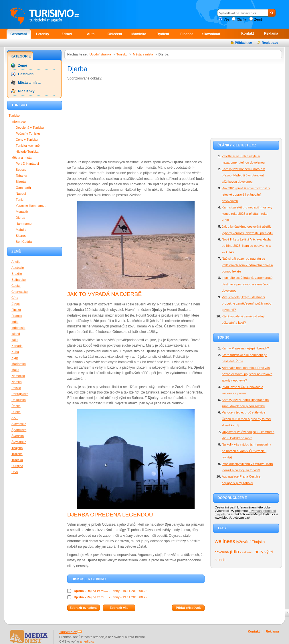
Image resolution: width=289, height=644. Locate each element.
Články (242, 19)
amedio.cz (87, 641)
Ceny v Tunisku (27, 140)
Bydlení (163, 34)
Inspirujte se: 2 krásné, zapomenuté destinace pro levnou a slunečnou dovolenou (247, 284)
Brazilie (17, 274)
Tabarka (21, 176)
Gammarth (23, 188)
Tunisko (122, 54)
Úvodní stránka (100, 54)
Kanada (17, 346)
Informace (19, 122)
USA (15, 472)
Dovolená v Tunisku (30, 128)
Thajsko (258, 542)
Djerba (20, 218)
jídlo (235, 552)
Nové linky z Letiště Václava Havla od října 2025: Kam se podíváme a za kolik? (246, 246)
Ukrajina (17, 466)
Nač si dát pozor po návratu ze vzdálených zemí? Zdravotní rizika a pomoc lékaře (247, 265)
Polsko (16, 388)
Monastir (22, 212)
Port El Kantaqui (27, 164)
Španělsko (19, 430)
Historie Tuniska (27, 152)
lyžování (244, 542)
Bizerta (21, 182)
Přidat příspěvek (188, 608)
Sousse (21, 170)
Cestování (18, 34)
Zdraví (67, 34)
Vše (226, 19)
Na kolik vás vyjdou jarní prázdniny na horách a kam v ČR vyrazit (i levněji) (246, 451)
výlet (269, 552)
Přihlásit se (244, 43)
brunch (220, 560)
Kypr (15, 358)
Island (16, 334)
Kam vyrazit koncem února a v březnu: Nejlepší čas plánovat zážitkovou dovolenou (243, 175)
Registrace (270, 43)
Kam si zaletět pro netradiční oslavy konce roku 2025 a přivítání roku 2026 (247, 214)
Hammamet (24, 224)
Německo (18, 376)
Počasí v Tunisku (28, 134)
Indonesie (18, 328)
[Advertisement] (111, 120)
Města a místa (143, 54)
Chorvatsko (20, 292)
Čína (15, 298)
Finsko (16, 310)
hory (259, 552)
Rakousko (19, 400)
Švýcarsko (19, 442)
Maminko (139, 34)
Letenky (42, 34)
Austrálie (18, 268)
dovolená (222, 552)
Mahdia (21, 230)
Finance (187, 34)
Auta (91, 34)
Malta (15, 370)
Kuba (15, 352)
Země (259, 19)
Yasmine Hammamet (31, 206)
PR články (26, 91)
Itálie (15, 340)
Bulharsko (19, 280)
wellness (225, 541)
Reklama (271, 33)
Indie (15, 322)
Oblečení (115, 34)
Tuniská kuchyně (28, 146)
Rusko (16, 412)
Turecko (17, 460)
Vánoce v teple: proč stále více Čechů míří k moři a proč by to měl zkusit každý (246, 419)
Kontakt (248, 33)
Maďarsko (19, 364)
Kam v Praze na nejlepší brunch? (245, 348)
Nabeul (21, 194)
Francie (17, 316)
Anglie (16, 262)
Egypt (16, 304)
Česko (16, 286)
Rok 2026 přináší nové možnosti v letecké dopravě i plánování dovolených (246, 195)
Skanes (21, 236)
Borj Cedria (24, 242)
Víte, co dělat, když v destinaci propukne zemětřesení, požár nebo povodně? (247, 304)
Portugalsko (20, 394)
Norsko (16, 382)
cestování (247, 552)
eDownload (211, 34)
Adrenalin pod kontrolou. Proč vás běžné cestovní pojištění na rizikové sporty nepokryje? (247, 374)
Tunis (20, 200)
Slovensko (19, 424)
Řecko (16, 406)
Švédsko (18, 436)
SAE (15, 418)
